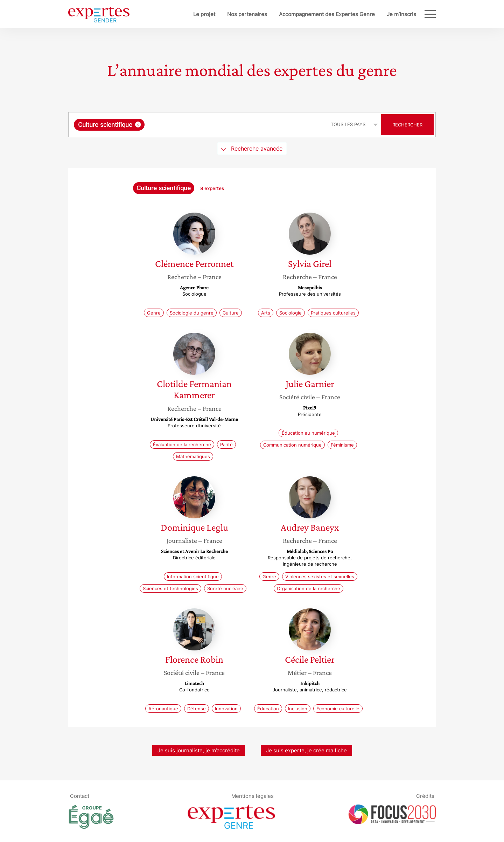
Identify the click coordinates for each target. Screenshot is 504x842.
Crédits (425, 796)
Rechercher (407, 125)
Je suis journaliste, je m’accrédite (199, 750)
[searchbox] (218, 125)
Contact (80, 796)
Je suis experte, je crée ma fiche (306, 750)
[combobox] (195, 125)
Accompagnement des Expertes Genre (304, 14)
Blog (411, 14)
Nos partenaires (224, 14)
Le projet (181, 14)
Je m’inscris (378, 14)
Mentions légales (253, 796)
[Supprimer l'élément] (138, 125)
